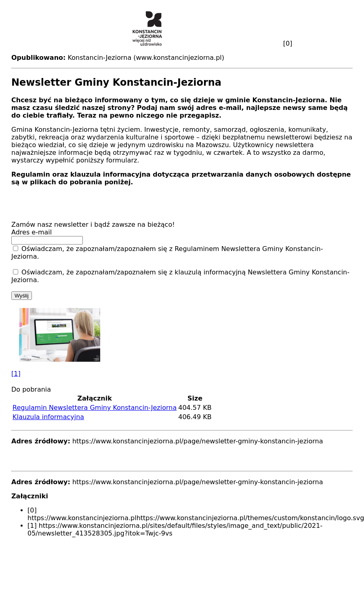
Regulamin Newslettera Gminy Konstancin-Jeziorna (95, 408)
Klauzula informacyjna (48, 417)
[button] (182, 343)
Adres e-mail (33, 232)
